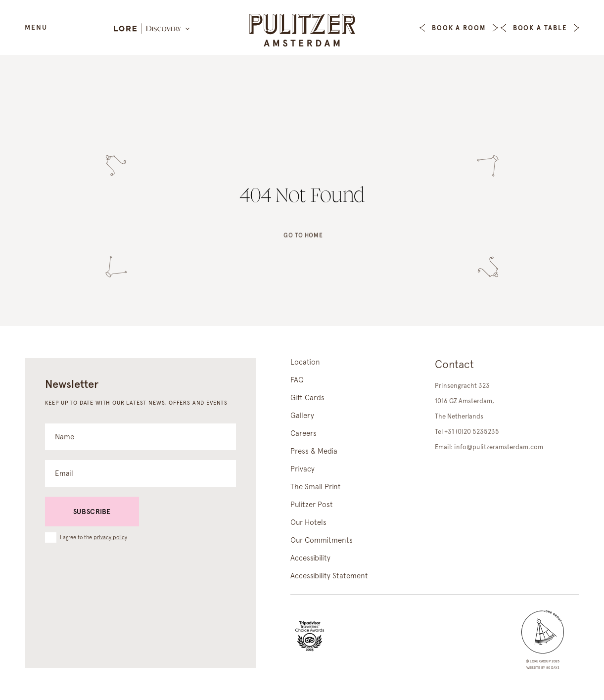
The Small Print (316, 487)
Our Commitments (322, 540)
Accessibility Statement (329, 576)
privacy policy (110, 537)
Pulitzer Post (312, 505)
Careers (303, 433)
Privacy (302, 469)
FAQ (297, 380)
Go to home (303, 239)
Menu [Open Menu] (36, 27)
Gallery (302, 416)
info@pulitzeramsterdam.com (499, 447)
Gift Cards (307, 398)
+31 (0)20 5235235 (472, 432)
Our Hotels (308, 522)
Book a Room (459, 28)
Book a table (540, 28)
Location (305, 362)
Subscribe (92, 512)
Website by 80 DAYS (543, 668)
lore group (540, 661)
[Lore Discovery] (152, 29)
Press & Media (314, 451)
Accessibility (310, 558)
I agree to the (93, 537)
